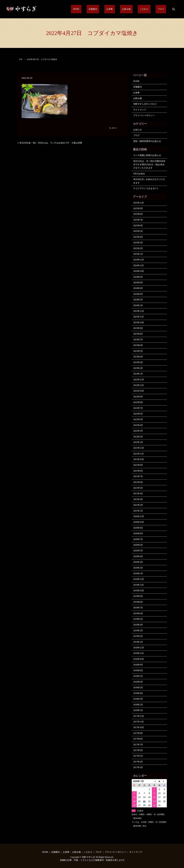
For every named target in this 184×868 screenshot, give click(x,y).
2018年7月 (138, 676)
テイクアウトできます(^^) (146, 188)
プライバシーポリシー (144, 115)
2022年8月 (138, 402)
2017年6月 (138, 750)
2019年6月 (138, 613)
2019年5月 (138, 619)
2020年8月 (138, 534)
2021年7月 (138, 476)
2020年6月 (138, 545)
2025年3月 (138, 243)
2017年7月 (138, 745)
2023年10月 (139, 323)
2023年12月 (139, 311)
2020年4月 (138, 556)
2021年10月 (139, 459)
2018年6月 (138, 682)
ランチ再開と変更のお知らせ (147, 155)
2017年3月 (138, 767)
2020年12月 (139, 516)
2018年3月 (138, 699)
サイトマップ (140, 110)
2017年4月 (138, 762)
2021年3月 (138, 499)
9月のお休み (139, 174)
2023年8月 (138, 334)
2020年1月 (138, 574)
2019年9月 (138, 596)
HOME (99, 9)
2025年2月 (138, 248)
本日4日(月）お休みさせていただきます (149, 181)
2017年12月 (139, 716)
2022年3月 (138, 431)
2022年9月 (138, 397)
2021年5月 (138, 488)
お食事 (124, 9)
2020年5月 (138, 551)
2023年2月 (138, 368)
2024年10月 (139, 271)
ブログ (163, 9)
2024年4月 (138, 294)
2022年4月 (138, 425)
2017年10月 (139, 727)
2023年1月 (138, 374)
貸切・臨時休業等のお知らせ (147, 141)
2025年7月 (138, 220)
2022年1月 (138, 442)
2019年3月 (138, 631)
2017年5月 (138, 756)
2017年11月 (138, 722)
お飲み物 (137, 9)
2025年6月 (138, 226)
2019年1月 (138, 642)
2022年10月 (139, 391)
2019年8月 (138, 602)
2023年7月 (138, 340)
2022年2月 (138, 437)
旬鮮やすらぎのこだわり (145, 104)
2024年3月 (138, 300)
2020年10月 (139, 522)
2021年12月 (139, 448)
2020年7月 (138, 539)
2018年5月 (138, 688)
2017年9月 (138, 733)
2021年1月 (138, 511)
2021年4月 (138, 494)
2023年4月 (138, 357)
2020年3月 (138, 562)
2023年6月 (138, 345)
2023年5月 (138, 351)
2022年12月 (139, 380)
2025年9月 (138, 208)
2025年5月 (138, 231)
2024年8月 (138, 283)
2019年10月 (139, 591)
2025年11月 (138, 203)
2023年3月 (138, 362)
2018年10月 (139, 659)
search (174, 9)
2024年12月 (139, 260)
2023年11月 (138, 317)
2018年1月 (138, 710)
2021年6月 (138, 482)
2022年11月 (138, 385)
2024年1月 (138, 305)
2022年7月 (138, 408)
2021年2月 (138, 505)
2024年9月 (138, 277)
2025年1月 (138, 254)
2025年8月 (138, 214)
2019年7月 (138, 608)
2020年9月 (138, 528)
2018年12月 (139, 648)
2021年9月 (138, 465)
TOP (21, 59)
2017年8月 (138, 739)
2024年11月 (138, 266)
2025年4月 (138, 237)
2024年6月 (138, 288)
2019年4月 (138, 625)
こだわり (150, 9)
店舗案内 (111, 9)
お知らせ (138, 130)
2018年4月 (138, 693)
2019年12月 (139, 579)
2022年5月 (138, 419)
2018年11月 (138, 653)
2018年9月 (138, 665)
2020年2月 (138, 568)
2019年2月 (138, 636)
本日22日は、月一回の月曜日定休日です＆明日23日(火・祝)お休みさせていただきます (149, 165)
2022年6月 (138, 414)
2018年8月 (138, 671)
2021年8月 (138, 471)
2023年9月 (138, 328)
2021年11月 (138, 454)
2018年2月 (138, 705)
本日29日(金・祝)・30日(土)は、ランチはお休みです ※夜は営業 (51, 143)
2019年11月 (138, 585)
